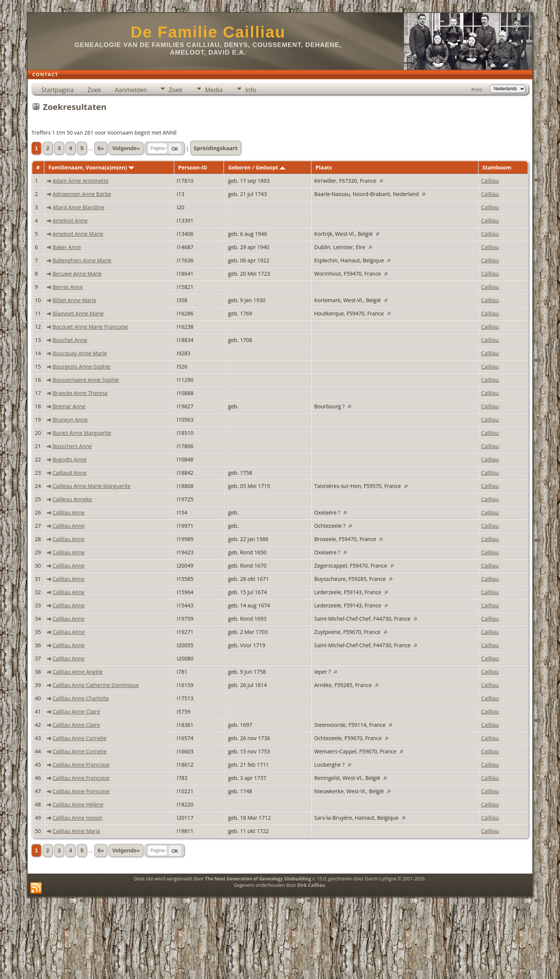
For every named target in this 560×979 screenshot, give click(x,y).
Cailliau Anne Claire (77, 712)
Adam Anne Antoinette (81, 181)
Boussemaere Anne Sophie (86, 380)
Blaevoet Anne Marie (78, 313)
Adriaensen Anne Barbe (82, 194)
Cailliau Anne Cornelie (80, 738)
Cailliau (490, 181)
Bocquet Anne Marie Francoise (90, 327)
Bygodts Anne (70, 459)
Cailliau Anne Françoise (81, 765)
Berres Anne (68, 287)
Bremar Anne (69, 406)
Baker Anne (67, 247)
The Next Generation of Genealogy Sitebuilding (258, 879)
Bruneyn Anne (70, 420)
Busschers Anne (72, 446)
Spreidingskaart (216, 148)
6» (101, 148)
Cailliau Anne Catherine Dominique (96, 685)
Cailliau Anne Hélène (78, 804)
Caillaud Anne (70, 473)
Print (477, 89)
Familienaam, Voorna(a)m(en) (91, 167)
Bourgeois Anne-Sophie (82, 366)
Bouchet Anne (70, 340)
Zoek (94, 90)
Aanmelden (131, 90)
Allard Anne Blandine (79, 207)
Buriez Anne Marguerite (82, 433)
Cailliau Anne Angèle (78, 672)
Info (251, 90)
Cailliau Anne (69, 512)
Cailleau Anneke (72, 499)
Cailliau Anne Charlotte (81, 698)
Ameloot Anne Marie (78, 234)
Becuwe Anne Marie (77, 274)
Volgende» (126, 148)
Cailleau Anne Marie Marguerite (92, 486)
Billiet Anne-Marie (75, 300)
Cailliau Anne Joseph (78, 818)
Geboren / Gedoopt (257, 167)
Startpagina (58, 90)
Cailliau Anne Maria (77, 831)
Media (214, 90)
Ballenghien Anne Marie (82, 260)
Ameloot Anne (70, 220)
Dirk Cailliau (311, 885)
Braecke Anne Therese (80, 393)
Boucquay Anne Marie (80, 353)
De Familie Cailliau (208, 32)
